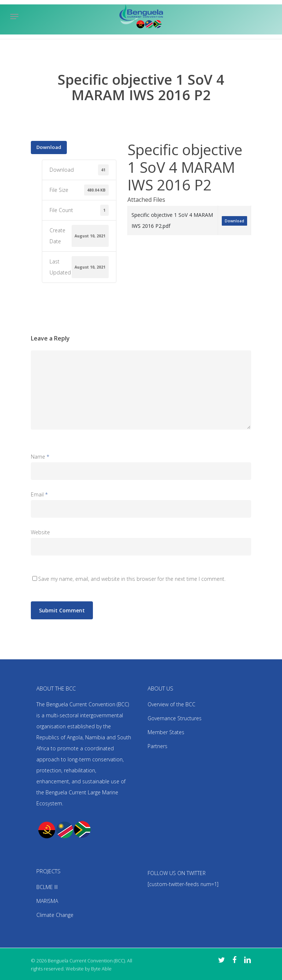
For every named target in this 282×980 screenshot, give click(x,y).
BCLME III (47, 887)
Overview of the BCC (171, 704)
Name (40, 457)
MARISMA (47, 901)
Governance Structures (175, 718)
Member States (166, 732)
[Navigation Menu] (14, 17)
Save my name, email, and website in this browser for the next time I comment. (132, 579)
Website (40, 532)
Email (39, 494)
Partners (158, 746)
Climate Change (55, 915)
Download (49, 147)
